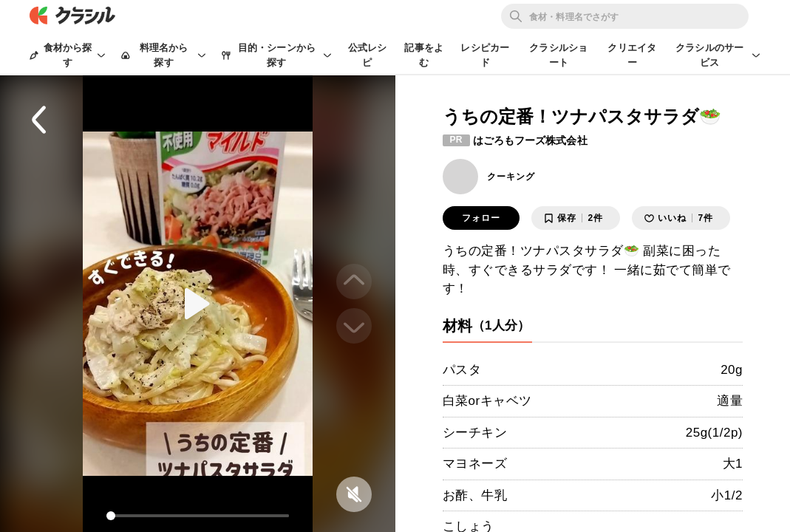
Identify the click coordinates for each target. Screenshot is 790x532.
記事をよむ (424, 55)
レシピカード (485, 55)
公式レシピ (368, 55)
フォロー (481, 218)
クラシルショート (558, 55)
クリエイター (632, 55)
